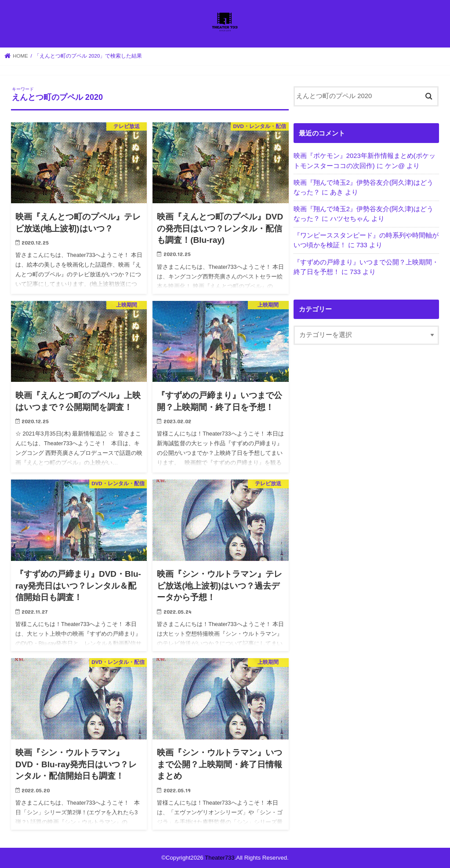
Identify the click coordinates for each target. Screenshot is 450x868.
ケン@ (395, 166)
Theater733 (220, 858)
